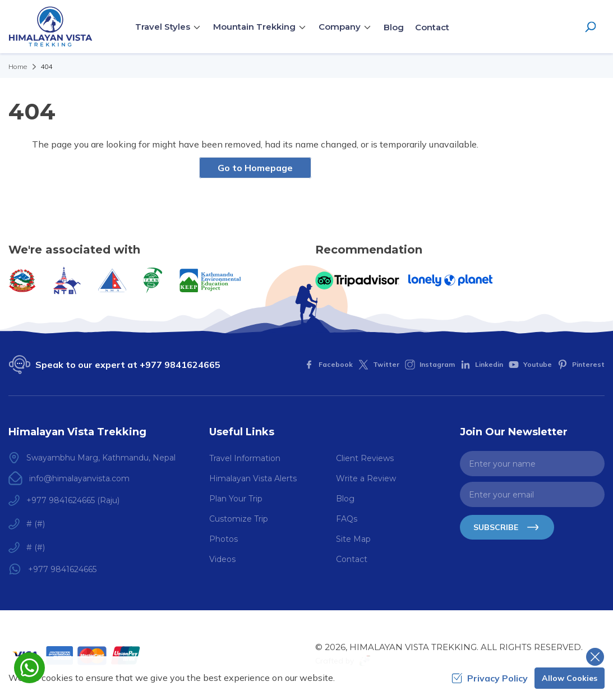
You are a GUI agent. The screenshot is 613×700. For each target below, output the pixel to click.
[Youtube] (530, 365)
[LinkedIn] (482, 365)
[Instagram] (430, 365)
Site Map (353, 539)
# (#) (36, 524)
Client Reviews (365, 458)
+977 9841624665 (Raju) (73, 500)
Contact (432, 27)
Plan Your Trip (236, 499)
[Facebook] (328, 365)
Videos (222, 559)
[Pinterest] (581, 365)
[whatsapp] (29, 668)
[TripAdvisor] (357, 280)
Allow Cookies (570, 678)
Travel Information (245, 458)
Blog (394, 27)
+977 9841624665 (180, 365)
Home (18, 66)
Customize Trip (239, 519)
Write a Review (366, 478)
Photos (223, 539)
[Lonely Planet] (450, 280)
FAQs (347, 519)
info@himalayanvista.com (79, 478)
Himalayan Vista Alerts (253, 478)
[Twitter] (379, 365)
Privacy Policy (490, 678)
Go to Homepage (255, 168)
